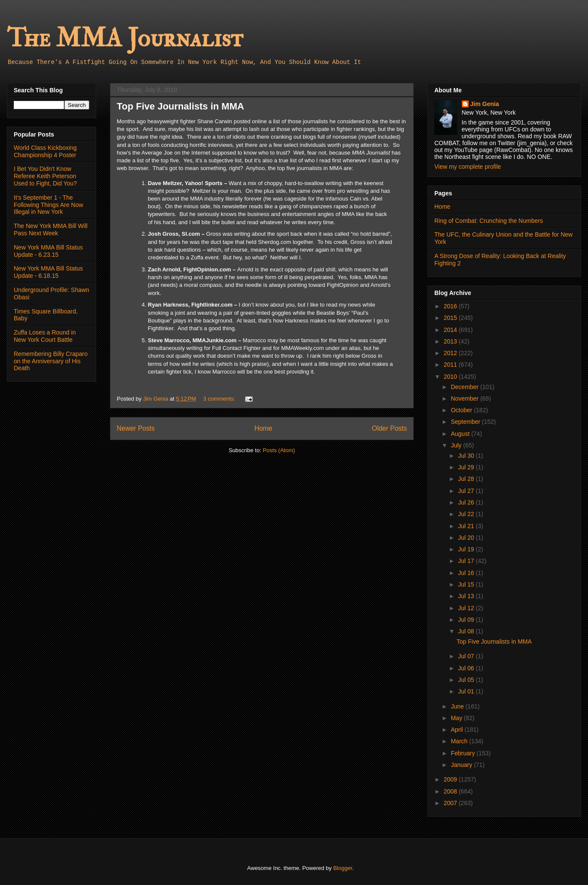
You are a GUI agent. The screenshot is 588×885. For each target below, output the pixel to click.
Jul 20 (467, 538)
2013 (451, 341)
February (464, 753)
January (462, 765)
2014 (451, 330)
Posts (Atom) (279, 450)
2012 (451, 353)
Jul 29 (467, 467)
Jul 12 (467, 608)
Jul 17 (467, 561)
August (461, 434)
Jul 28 (467, 479)
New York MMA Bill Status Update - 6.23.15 (48, 251)
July (457, 445)
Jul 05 (467, 680)
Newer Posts (136, 428)
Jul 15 (467, 584)
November (465, 398)
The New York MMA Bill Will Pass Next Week (51, 230)
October (462, 410)
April (458, 730)
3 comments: (220, 399)
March (460, 741)
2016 (451, 306)
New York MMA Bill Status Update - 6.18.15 (48, 272)
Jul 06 (467, 668)
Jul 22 (467, 514)
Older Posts (389, 428)
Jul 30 (467, 456)
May (457, 718)
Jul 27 (467, 491)
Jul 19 (467, 549)
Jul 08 (467, 631)
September (466, 422)
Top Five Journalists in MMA (180, 106)
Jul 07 (467, 656)
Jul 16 (467, 573)
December (465, 387)
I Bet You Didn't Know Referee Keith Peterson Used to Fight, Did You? (45, 176)
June (458, 706)
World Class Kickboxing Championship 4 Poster (45, 151)
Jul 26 (467, 502)
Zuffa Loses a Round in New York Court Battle (45, 336)
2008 (451, 791)
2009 (451, 779)
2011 (451, 365)
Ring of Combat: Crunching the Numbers (489, 221)
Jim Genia (485, 104)
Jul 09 (467, 620)
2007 (451, 803)
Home (264, 428)
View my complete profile (468, 167)
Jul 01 (467, 691)
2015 (451, 318)
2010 (451, 377)
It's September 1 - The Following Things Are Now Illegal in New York (48, 205)
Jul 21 (467, 526)
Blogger (342, 868)
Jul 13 (467, 596)
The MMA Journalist (125, 38)
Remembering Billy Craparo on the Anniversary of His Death (51, 361)
